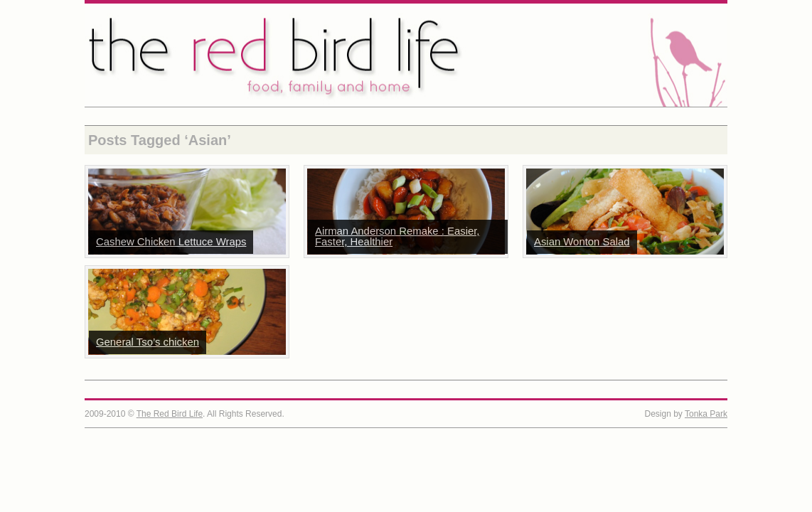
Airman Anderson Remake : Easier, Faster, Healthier (397, 236)
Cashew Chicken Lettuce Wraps (171, 242)
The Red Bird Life (406, 55)
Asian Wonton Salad (582, 242)
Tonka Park (706, 414)
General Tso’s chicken (148, 342)
